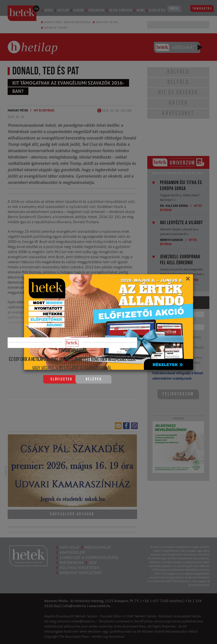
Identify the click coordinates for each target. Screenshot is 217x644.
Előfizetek (62, 379)
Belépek (94, 379)
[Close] (188, 280)
